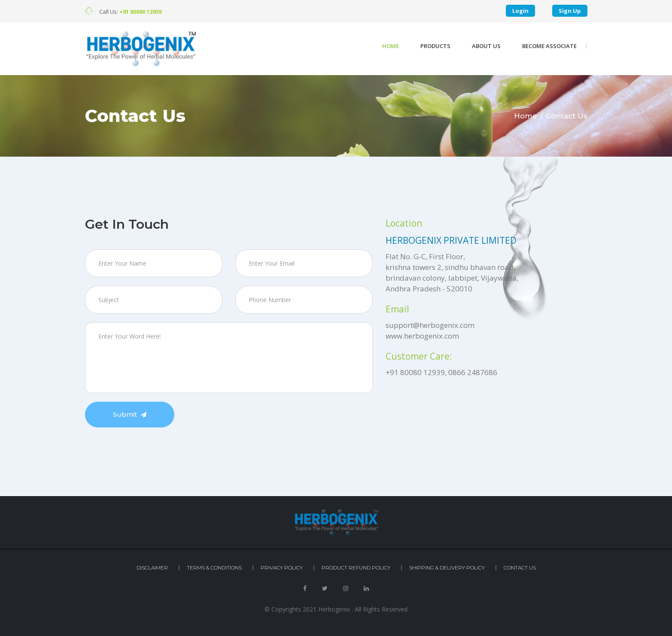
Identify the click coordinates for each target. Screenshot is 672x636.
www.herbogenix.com (422, 336)
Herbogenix (334, 609)
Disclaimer (152, 568)
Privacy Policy (282, 568)
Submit (130, 414)
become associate (549, 46)
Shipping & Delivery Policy (447, 568)
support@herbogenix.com (430, 325)
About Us (486, 46)
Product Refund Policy (356, 568)
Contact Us (520, 568)
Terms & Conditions (214, 568)
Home (391, 46)
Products (435, 46)
